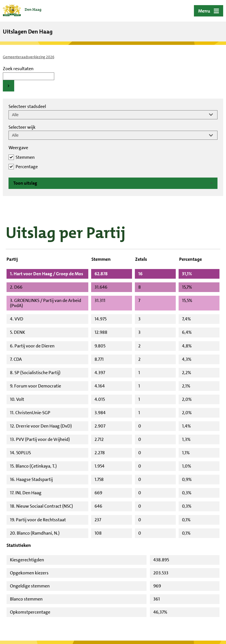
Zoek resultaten (18, 69)
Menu (204, 11)
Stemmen (25, 157)
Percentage (27, 167)
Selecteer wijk (22, 127)
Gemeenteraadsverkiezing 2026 (29, 57)
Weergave (18, 148)
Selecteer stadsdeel (27, 106)
